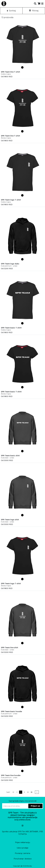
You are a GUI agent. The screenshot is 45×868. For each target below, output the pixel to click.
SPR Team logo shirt (10, 520)
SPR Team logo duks (10, 264)
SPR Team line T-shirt (10, 72)
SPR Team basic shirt (10, 456)
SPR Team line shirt (10, 648)
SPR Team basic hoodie (11, 711)
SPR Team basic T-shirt (11, 328)
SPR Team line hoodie (11, 775)
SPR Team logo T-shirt (11, 200)
